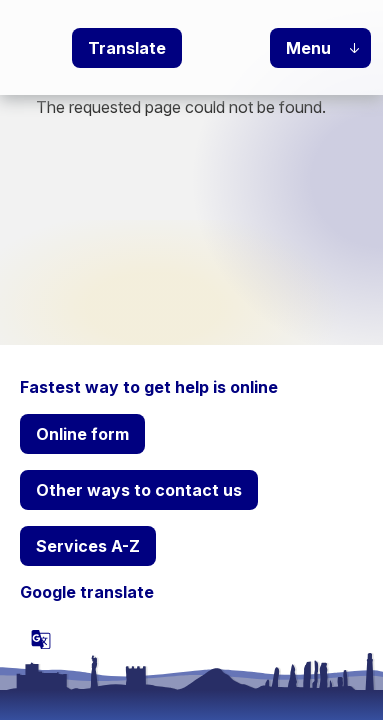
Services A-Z (88, 546)
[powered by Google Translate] (41, 639)
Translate (127, 48)
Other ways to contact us (139, 490)
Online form (82, 434)
